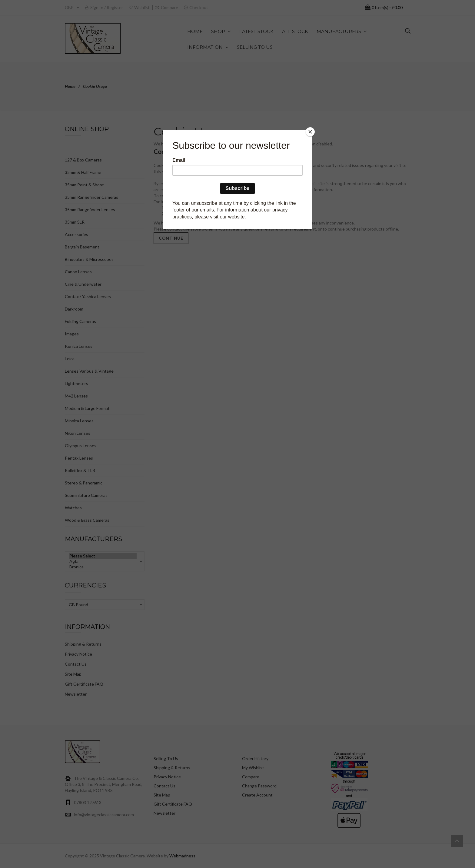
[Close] (310, 132)
